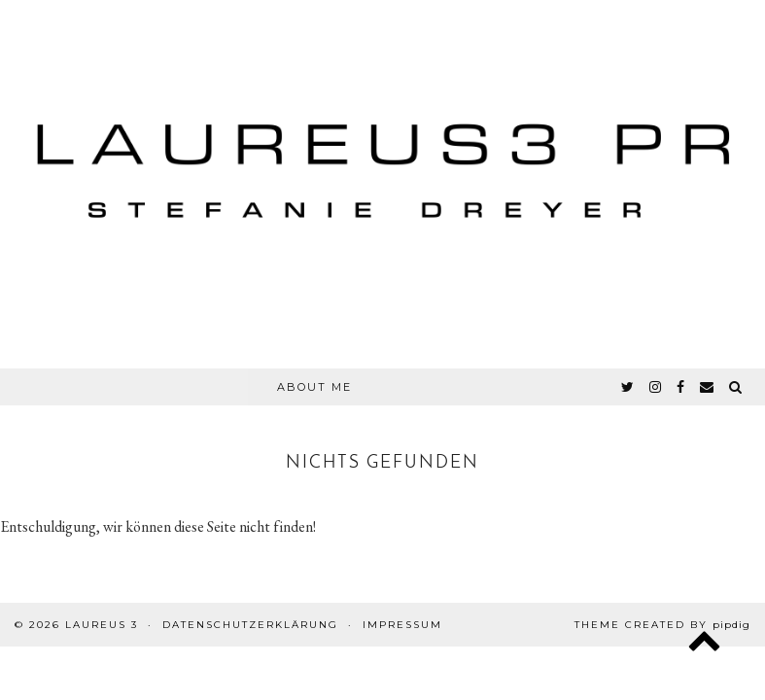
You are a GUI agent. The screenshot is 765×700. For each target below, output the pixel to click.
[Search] (736, 387)
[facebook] (681, 387)
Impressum (402, 625)
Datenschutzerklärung (250, 625)
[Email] (708, 387)
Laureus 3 (102, 625)
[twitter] (628, 387)
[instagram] (656, 387)
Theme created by (662, 625)
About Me (314, 387)
